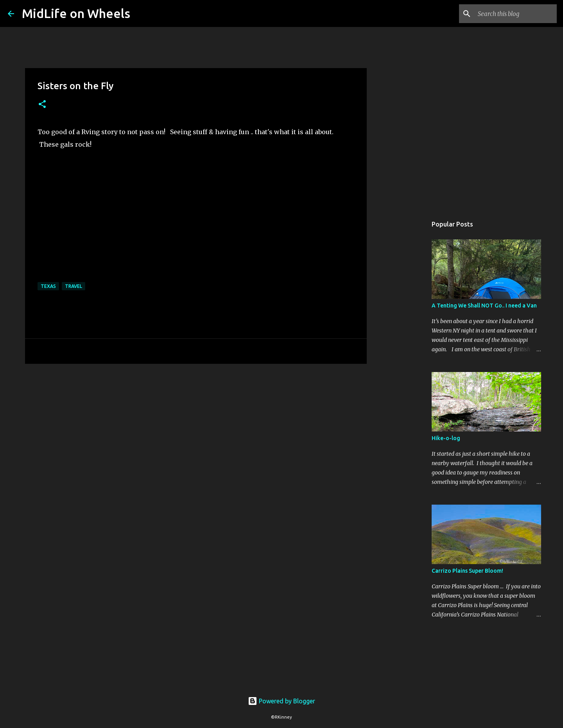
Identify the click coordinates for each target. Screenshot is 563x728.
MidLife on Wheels (76, 13)
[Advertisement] (407, 338)
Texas (48, 286)
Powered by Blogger (281, 701)
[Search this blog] (516, 14)
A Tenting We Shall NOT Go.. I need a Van (484, 306)
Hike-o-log (446, 438)
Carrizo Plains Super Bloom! (467, 571)
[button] (42, 105)
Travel (74, 286)
